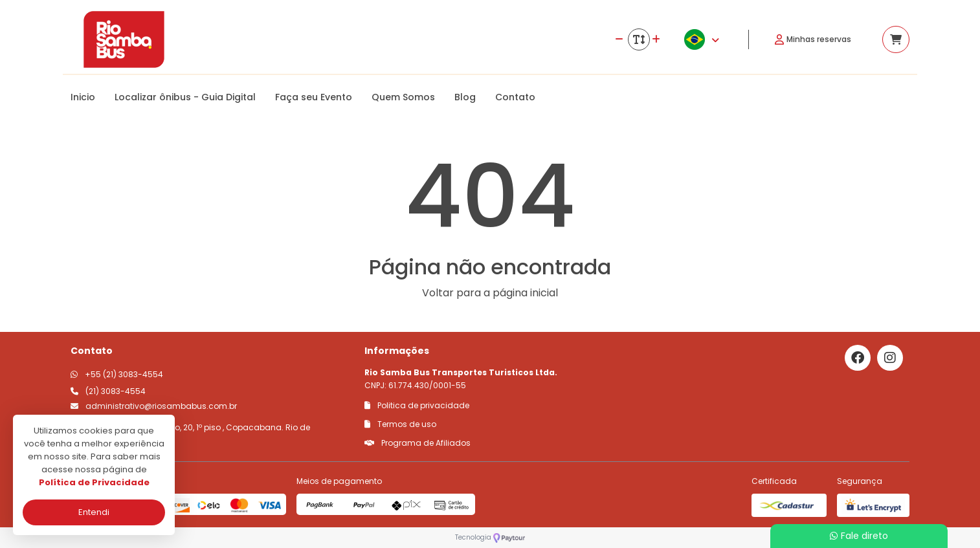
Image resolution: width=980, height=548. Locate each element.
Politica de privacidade (417, 405)
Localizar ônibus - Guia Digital (185, 97)
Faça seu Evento (314, 97)
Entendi (94, 512)
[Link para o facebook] (858, 358)
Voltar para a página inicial (490, 293)
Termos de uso (400, 424)
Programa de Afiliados (418, 443)
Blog (465, 97)
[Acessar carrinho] (896, 39)
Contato (515, 97)
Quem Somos (403, 97)
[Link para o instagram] (890, 358)
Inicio (83, 97)
